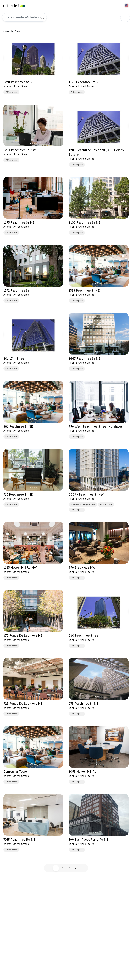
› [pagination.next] (83, 868)
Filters (125, 18)
